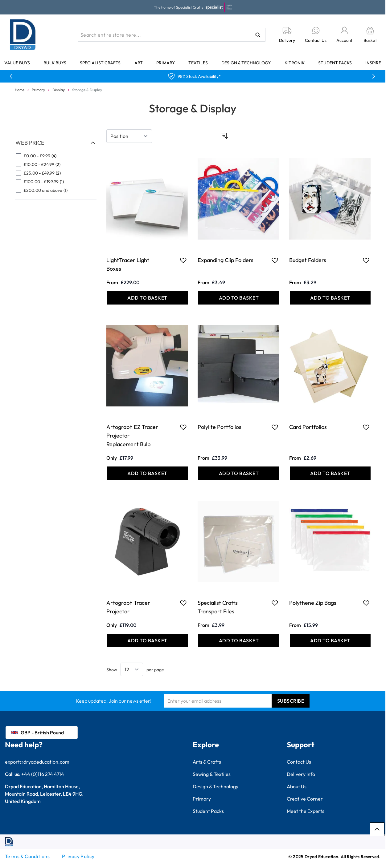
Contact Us (299, 762)
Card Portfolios (308, 427)
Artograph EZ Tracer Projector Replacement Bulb (132, 436)
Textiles (198, 63)
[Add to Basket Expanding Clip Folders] (239, 298)
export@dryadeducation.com (37, 762)
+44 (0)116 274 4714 (43, 774)
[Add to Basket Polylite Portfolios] (239, 473)
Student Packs (335, 63)
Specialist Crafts (100, 63)
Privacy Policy (78, 856)
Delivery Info (301, 774)
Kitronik (295, 63)
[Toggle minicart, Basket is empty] (370, 35)
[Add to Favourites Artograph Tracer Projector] (183, 603)
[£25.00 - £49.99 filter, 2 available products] (56, 173)
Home (20, 90)
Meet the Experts (306, 811)
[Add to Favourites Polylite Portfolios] (275, 427)
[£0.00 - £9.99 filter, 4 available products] (56, 156)
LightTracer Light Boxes (128, 264)
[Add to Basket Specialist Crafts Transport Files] (239, 640)
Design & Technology (246, 63)
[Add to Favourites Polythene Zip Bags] (366, 603)
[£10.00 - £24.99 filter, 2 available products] (56, 164)
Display (59, 90)
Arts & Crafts (207, 762)
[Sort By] (129, 136)
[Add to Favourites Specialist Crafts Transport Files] (275, 603)
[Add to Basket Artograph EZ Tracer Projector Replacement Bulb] (148, 473)
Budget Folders (308, 260)
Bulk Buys (55, 63)
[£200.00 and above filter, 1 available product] (56, 190)
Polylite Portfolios (220, 427)
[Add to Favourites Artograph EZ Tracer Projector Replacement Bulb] (183, 427)
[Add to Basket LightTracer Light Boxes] (148, 298)
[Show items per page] (132, 669)
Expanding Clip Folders (226, 260)
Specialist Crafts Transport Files (218, 607)
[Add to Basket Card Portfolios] (330, 473)
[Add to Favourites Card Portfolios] (366, 427)
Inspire (373, 63)
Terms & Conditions (27, 856)
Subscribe (291, 701)
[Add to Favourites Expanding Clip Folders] (275, 260)
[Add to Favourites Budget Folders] (366, 260)
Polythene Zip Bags (313, 603)
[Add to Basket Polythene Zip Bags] (330, 640)
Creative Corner (305, 799)
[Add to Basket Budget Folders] (330, 298)
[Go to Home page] (23, 35)
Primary (166, 63)
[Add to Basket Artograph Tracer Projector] (148, 640)
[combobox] (172, 35)
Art (139, 63)
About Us (297, 786)
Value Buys (17, 63)
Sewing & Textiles (212, 774)
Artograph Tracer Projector (128, 607)
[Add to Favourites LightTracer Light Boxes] (183, 260)
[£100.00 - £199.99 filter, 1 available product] (56, 182)
